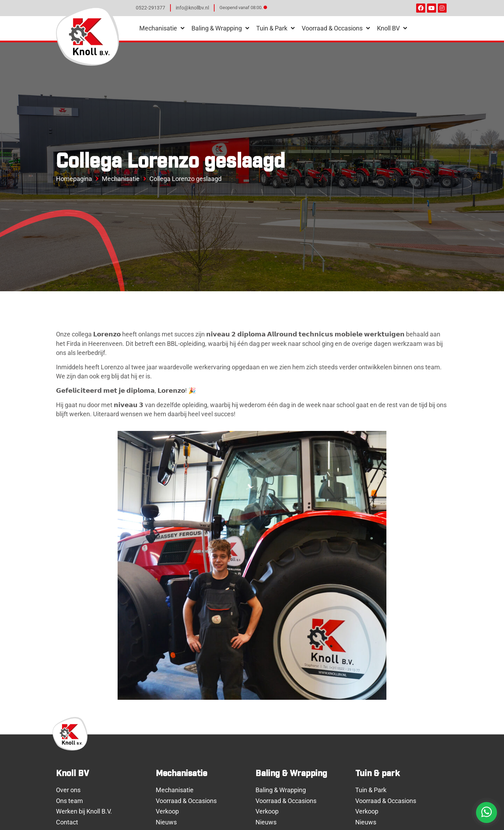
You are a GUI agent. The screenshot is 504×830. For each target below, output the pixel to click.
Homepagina (74, 179)
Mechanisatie (121, 179)
